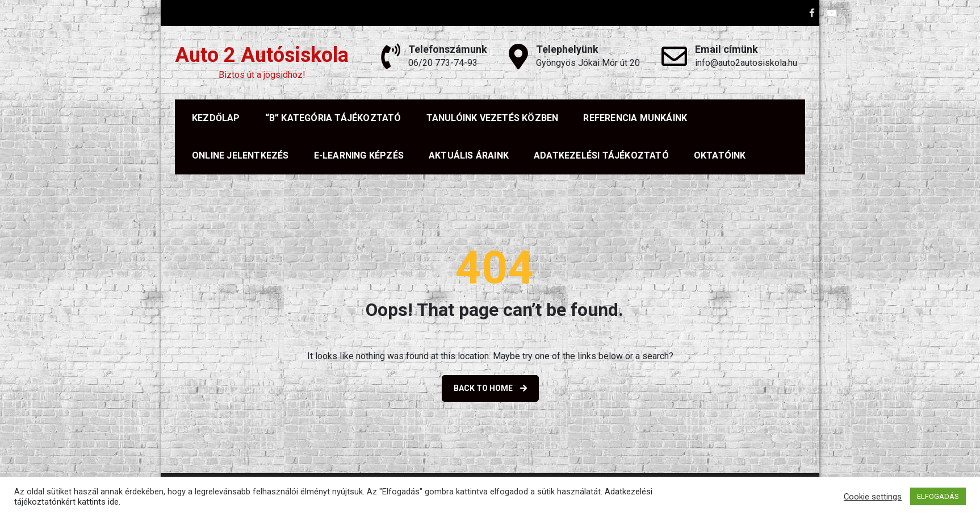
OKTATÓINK (720, 155)
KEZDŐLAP (216, 118)
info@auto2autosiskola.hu (746, 63)
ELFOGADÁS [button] (938, 496)
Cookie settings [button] (873, 497)
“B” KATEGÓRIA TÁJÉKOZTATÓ (333, 118)
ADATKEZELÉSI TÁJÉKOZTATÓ (601, 155)
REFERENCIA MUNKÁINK (635, 118)
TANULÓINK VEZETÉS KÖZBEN (493, 118)
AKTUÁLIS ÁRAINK (469, 155)
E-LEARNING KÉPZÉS (359, 155)
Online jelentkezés (240, 155)
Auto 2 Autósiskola (262, 55)
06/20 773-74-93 (443, 63)
